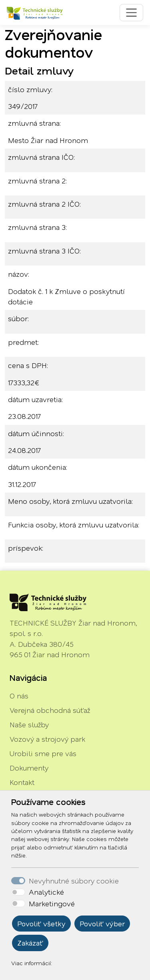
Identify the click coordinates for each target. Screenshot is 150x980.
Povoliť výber (102, 924)
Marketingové (52, 904)
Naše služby (29, 724)
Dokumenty (29, 768)
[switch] (18, 892)
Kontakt (22, 782)
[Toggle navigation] (131, 13)
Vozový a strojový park (47, 739)
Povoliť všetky (41, 924)
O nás (19, 696)
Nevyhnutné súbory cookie (74, 881)
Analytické (46, 892)
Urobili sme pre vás (43, 753)
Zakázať (30, 943)
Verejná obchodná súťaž (50, 710)
